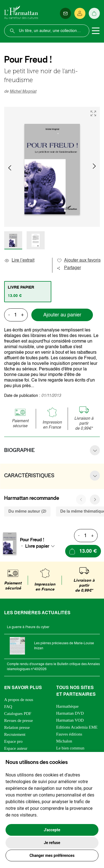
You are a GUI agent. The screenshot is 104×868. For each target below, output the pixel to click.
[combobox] (42, 546)
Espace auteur (16, 748)
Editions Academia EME (77, 727)
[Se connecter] (80, 13)
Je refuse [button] (52, 843)
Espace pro (13, 741)
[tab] (28, 292)
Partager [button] (69, 268)
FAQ (8, 707)
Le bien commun (70, 748)
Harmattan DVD (70, 713)
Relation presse (17, 727)
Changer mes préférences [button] (52, 855)
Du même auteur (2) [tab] (27, 511)
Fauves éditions (69, 734)
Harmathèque (68, 706)
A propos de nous (19, 700)
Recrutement (15, 734)
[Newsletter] (65, 13)
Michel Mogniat (23, 92)
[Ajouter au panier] (83, 551)
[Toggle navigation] (96, 31)
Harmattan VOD (70, 720)
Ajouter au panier (62, 315)
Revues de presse (18, 721)
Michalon (64, 741)
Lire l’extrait (19, 260)
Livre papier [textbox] (37, 546)
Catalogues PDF (18, 714)
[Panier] (94, 13)
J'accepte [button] (52, 830)
